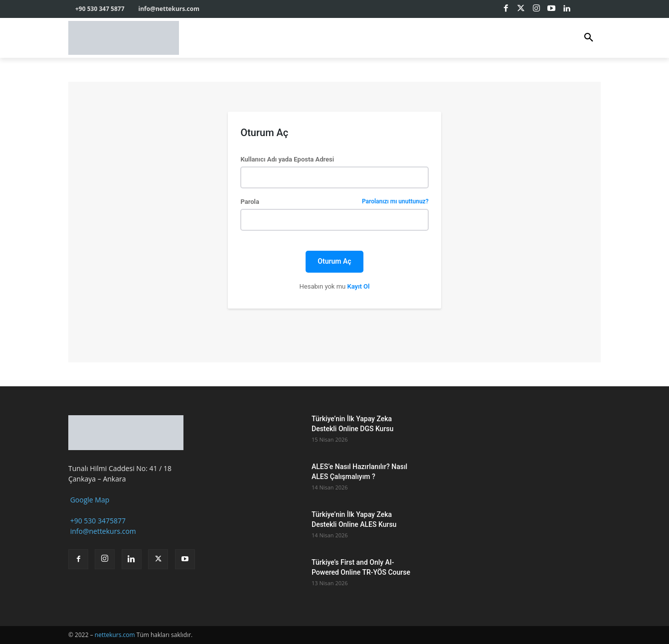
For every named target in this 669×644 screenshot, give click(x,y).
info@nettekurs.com (102, 531)
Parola (334, 202)
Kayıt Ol (358, 286)
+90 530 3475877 (97, 521)
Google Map (89, 500)
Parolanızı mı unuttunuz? (395, 202)
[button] (589, 38)
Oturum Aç (334, 261)
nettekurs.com (115, 635)
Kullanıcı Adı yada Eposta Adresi (287, 159)
